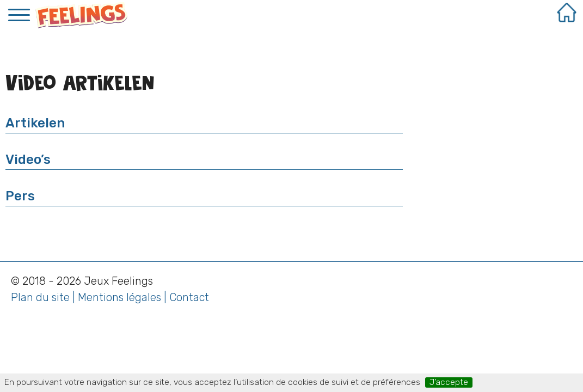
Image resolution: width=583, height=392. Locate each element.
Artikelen (35, 123)
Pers (20, 196)
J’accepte (449, 382)
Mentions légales (119, 297)
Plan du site (40, 297)
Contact (189, 297)
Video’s (28, 160)
